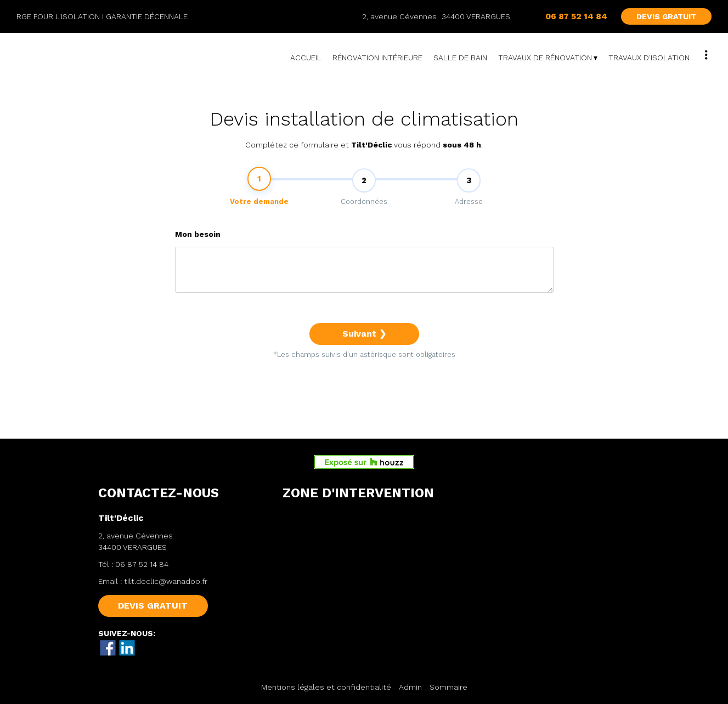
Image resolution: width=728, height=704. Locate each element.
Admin (410, 687)
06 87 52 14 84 (142, 564)
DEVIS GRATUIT (666, 16)
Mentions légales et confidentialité (326, 687)
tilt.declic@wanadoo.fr (166, 581)
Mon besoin (198, 241)
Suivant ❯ (364, 341)
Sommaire (448, 687)
